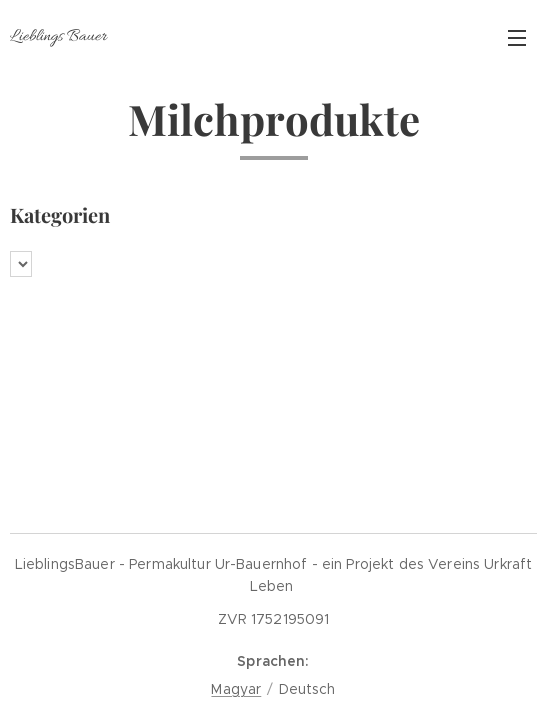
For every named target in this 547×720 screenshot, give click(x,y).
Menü (517, 38)
